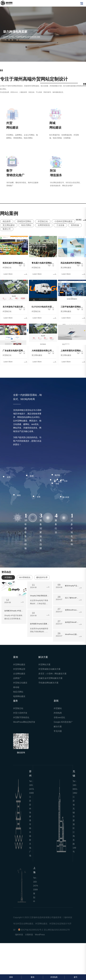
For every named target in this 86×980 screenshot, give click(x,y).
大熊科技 (29, 935)
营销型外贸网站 (24, 221)
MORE (79, 220)
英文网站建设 (9, 225)
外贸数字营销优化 (21, 717)
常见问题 (58, 731)
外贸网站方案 (44, 665)
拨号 (75, 977)
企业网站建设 (19, 674)
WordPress (40, 935)
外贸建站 (58, 708)
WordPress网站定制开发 (24, 722)
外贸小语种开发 (20, 713)
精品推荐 (7, 221)
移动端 (16, 687)
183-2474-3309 (32, 789)
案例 (32, 977)
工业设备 (60, 225)
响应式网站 (26, 225)
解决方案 (58, 727)
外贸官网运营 (19, 669)
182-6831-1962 (75, 789)
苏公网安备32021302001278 (57, 930)
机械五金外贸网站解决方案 (50, 678)
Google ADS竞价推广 (63, 722)
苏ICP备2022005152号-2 (32, 930)
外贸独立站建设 (20, 683)
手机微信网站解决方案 (48, 683)
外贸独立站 (43, 221)
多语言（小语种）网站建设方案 (52, 674)
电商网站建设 (19, 696)
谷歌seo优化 (59, 717)
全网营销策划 (44, 225)
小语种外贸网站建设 (63, 221)
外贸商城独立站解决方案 (49, 669)
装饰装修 (75, 225)
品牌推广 (17, 678)
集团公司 (7, 229)
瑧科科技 (19, 935)
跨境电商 (58, 713)
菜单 (11, 977)
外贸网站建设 (19, 665)
